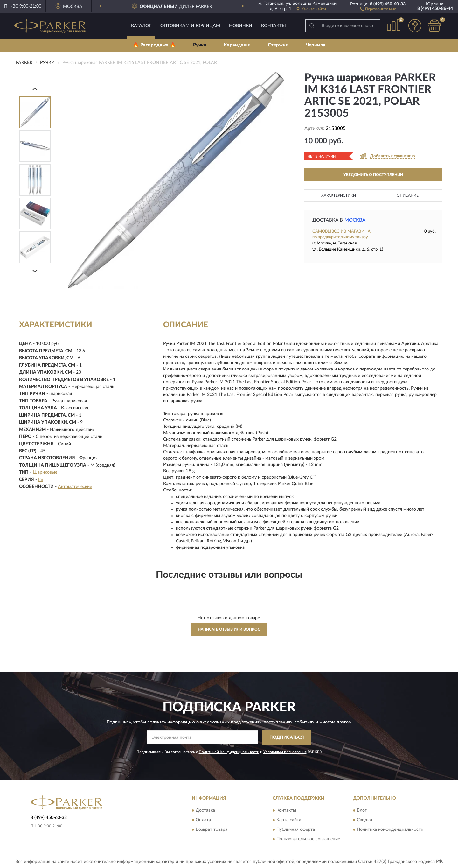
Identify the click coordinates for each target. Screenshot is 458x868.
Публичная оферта (296, 830)
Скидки (364, 820)
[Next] (35, 271)
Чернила (316, 45)
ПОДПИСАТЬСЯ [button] (287, 737)
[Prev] (35, 89)
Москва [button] (355, 220)
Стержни (278, 45)
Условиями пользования (285, 752)
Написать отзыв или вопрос (229, 629)
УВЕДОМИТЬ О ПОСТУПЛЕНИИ (373, 175)
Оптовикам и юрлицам (190, 26)
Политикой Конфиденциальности (229, 752)
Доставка (205, 811)
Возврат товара (212, 830)
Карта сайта (289, 820)
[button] (378, 9)
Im (41, 480)
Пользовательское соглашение (308, 839)
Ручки (200, 45)
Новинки (241, 26)
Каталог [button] (141, 26)
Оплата (203, 820)
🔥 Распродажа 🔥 (154, 45)
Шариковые (45, 472)
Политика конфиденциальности (390, 830)
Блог (362, 811)
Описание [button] (408, 195)
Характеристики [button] (339, 195)
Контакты (274, 26)
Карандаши (237, 45)
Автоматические (75, 487)
